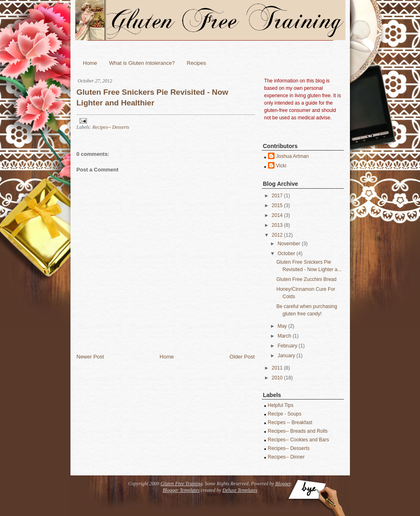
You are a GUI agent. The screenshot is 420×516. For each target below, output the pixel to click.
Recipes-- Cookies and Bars (299, 440)
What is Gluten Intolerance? (142, 63)
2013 (277, 225)
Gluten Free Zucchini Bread (306, 279)
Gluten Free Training (181, 484)
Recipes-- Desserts (111, 127)
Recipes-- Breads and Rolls (298, 431)
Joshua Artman (293, 156)
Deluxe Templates (240, 490)
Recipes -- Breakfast (290, 422)
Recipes (196, 63)
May (282, 326)
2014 (277, 215)
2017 (277, 196)
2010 (277, 378)
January (286, 356)
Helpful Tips (281, 405)
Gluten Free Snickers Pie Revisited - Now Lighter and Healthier (153, 98)
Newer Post (90, 357)
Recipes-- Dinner (286, 457)
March (284, 336)
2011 (277, 368)
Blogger (283, 484)
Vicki (281, 166)
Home (90, 63)
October (286, 253)
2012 (277, 235)
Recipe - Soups (285, 414)
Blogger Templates (181, 490)
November (289, 244)
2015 (277, 205)
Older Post (242, 357)
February (287, 346)
